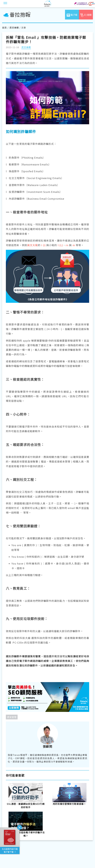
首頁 (4, 28)
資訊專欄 (14, 28)
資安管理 (12, 717)
